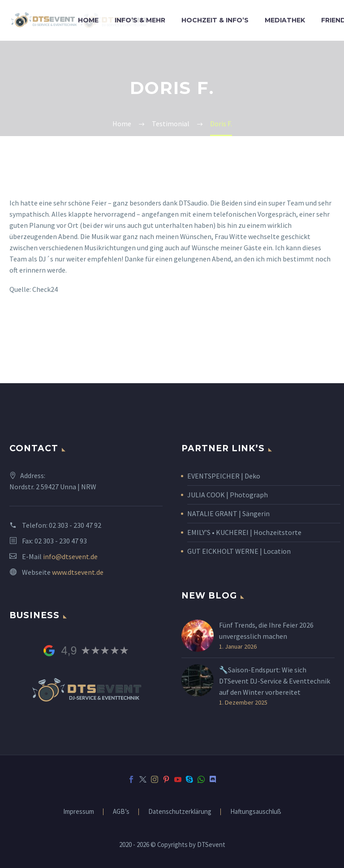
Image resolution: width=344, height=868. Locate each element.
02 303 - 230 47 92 (75, 525)
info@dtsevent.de (70, 556)
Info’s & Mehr (140, 20)
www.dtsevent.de (78, 572)
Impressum (79, 812)
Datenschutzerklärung (180, 812)
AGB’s (121, 812)
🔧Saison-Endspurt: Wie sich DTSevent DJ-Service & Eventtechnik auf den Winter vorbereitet (275, 681)
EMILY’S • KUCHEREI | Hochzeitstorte (244, 532)
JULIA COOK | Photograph (228, 495)
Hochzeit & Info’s (215, 20)
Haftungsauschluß (256, 812)
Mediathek (285, 20)
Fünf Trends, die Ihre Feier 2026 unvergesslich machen (266, 631)
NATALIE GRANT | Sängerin (228, 513)
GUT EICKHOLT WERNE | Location (239, 551)
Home (88, 20)
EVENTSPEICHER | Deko (224, 476)
